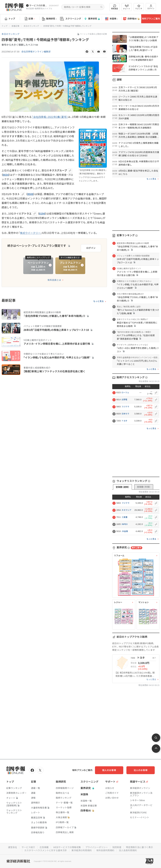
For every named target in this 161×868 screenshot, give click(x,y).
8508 (30, 194)
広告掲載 (44, 847)
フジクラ (125, 407)
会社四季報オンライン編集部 (36, 52)
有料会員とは (54, 280)
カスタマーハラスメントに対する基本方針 (46, 850)
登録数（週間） (122, 487)
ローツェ (125, 393)
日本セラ (125, 414)
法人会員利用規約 (128, 850)
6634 (6, 175)
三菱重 (125, 517)
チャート (127, 7)
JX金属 (125, 531)
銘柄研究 (49, 19)
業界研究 (92, 19)
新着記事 (15, 26)
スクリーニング (71, 19)
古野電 (124, 400)
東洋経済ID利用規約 (82, 850)
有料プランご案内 (151, 19)
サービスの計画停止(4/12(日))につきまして (38, 5)
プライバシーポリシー (97, 847)
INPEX (125, 524)
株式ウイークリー (30, 233)
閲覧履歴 (115, 7)
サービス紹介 (28, 847)
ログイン (151, 7)
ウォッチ (139, 7)
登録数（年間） (144, 487)
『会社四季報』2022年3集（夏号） (50, 117)
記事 (30, 19)
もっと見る (99, 301)
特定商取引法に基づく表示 (139, 847)
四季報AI (131, 19)
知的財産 (117, 847)
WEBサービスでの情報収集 (67, 847)
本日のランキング (31, 26)
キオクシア (126, 510)
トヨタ (124, 421)
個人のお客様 (109, 770)
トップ (10, 19)
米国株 (112, 19)
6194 (42, 214)
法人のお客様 (141, 770)
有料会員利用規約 (105, 850)
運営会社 (12, 847)
